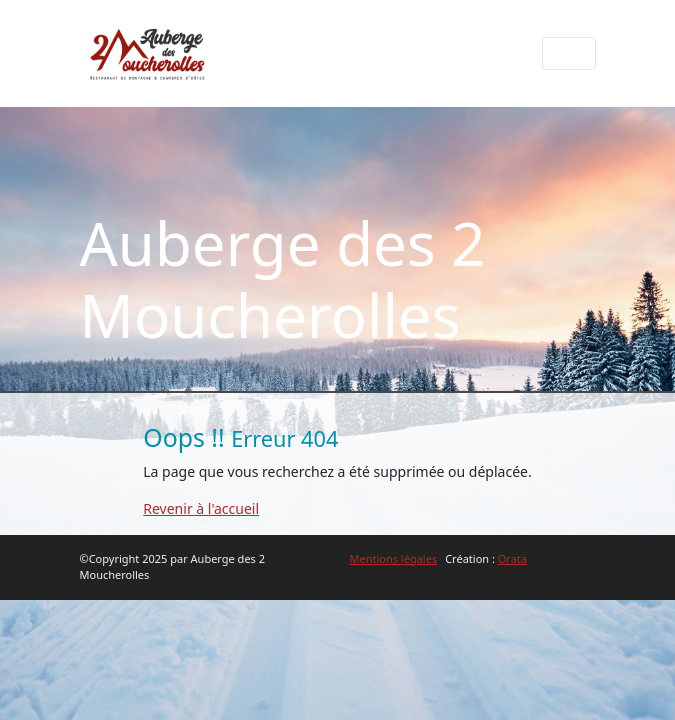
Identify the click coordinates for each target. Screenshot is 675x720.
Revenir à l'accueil (201, 508)
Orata (512, 558)
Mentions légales (394, 558)
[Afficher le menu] (569, 53)
